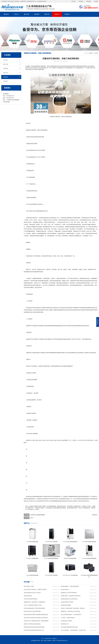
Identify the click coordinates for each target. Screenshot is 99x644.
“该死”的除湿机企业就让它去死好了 (33, 593)
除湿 (45, 130)
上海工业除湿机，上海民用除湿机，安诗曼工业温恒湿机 (74, 630)
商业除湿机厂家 (65, 624)
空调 (86, 353)
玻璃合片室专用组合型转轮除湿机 (32, 624)
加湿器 (63, 353)
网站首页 (6, 14)
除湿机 (34, 130)
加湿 (65, 256)
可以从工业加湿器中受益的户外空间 (33, 605)
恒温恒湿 (28, 256)
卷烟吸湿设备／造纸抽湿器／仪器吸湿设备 (34, 602)
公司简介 (73, 1)
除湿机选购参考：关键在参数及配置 (70, 586)
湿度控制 (33, 150)
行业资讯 (96, 53)
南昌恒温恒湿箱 (28, 596)
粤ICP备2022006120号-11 (62, 641)
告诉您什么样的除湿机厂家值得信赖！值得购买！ (73, 608)
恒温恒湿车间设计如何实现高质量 (32, 611)
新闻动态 (57, 14)
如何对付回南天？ (65, 589)
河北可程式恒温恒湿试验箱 (31, 599)
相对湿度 (36, 353)
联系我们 (67, 14)
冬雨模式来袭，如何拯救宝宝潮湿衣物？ (71, 596)
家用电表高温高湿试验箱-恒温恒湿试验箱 (34, 627)
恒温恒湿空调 (33, 144)
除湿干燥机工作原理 (29, 586)
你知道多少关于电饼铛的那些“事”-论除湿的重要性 (36, 621)
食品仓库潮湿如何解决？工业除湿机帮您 (71, 615)
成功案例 (37, 14)
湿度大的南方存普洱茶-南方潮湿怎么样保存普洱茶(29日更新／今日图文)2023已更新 (37, 618)
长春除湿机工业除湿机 (66, 621)
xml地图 (96, 1)
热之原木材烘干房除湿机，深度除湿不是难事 (35, 589)
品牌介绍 (47, 14)
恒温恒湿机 (34, 137)
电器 (31, 211)
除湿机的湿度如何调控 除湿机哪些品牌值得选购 (36, 615)
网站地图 (89, 1)
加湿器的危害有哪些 (66, 605)
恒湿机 (48, 326)
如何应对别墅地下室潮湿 (67, 602)
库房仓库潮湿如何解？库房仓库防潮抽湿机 (34, 608)
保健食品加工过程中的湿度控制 (69, 593)
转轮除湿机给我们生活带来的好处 (69, 599)
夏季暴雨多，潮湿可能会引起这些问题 (70, 611)
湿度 (31, 164)
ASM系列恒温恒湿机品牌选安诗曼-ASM (34, 630)
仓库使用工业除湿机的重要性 (38, 515)
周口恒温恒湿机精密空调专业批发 (69, 627)
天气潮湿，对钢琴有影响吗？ (68, 618)
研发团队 (81, 1)
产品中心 (16, 14)
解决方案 (27, 14)
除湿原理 (29, 332)
